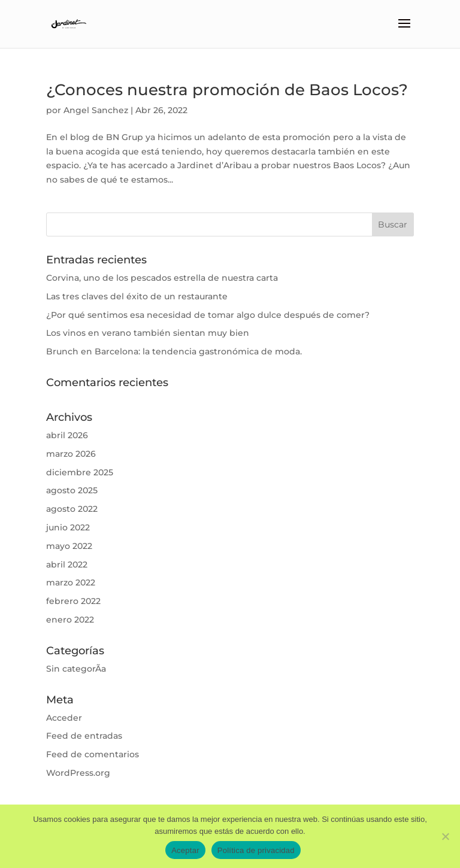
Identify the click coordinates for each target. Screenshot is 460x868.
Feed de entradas (84, 736)
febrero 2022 (73, 601)
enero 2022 (70, 620)
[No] (445, 836)
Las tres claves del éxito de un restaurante (137, 296)
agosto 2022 (72, 509)
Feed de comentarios (93, 754)
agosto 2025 (72, 490)
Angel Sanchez (96, 110)
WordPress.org (78, 773)
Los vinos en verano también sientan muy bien (148, 333)
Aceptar (185, 850)
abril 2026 (67, 435)
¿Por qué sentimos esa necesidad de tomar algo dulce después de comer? (208, 315)
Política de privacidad (256, 850)
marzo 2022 (71, 582)
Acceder (64, 718)
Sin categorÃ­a (76, 669)
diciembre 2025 (80, 472)
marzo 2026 (71, 454)
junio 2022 (68, 527)
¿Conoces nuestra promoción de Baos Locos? (227, 90)
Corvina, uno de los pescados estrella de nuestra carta (162, 278)
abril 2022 (67, 564)
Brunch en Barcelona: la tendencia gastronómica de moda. (174, 351)
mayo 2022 (69, 546)
